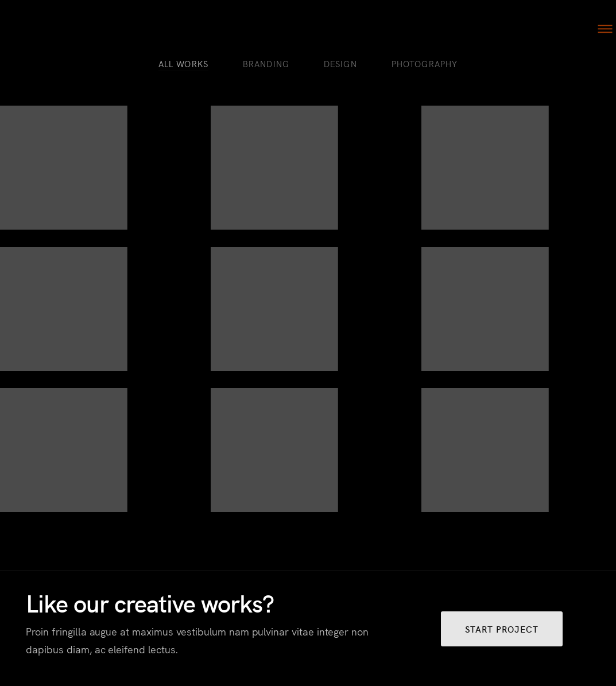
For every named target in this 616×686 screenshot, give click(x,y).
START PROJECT (502, 629)
